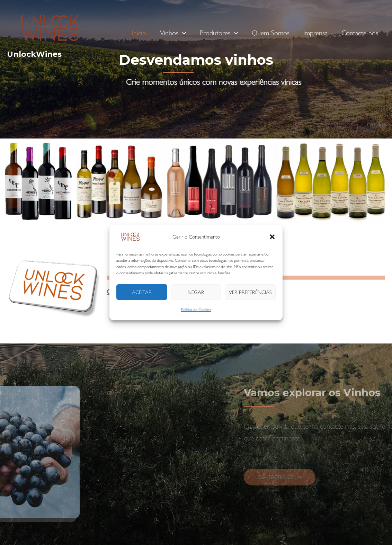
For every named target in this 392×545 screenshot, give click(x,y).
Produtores (219, 33)
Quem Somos (271, 33)
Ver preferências (250, 292)
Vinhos (173, 33)
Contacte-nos (360, 33)
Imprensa (315, 33)
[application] (182, 33)
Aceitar (142, 292)
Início (139, 33)
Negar (196, 292)
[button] (272, 237)
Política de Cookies (196, 309)
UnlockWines (34, 54)
